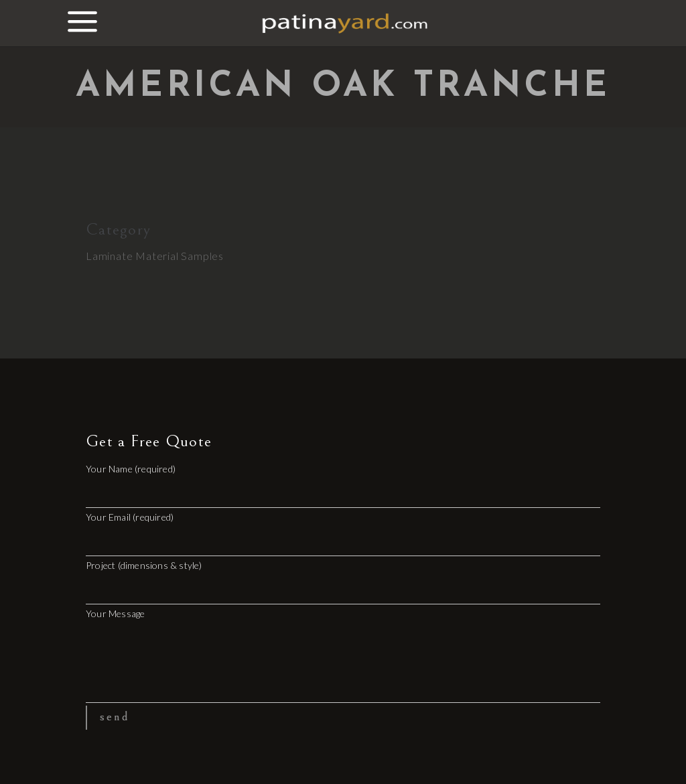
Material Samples (180, 256)
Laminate (109, 256)
